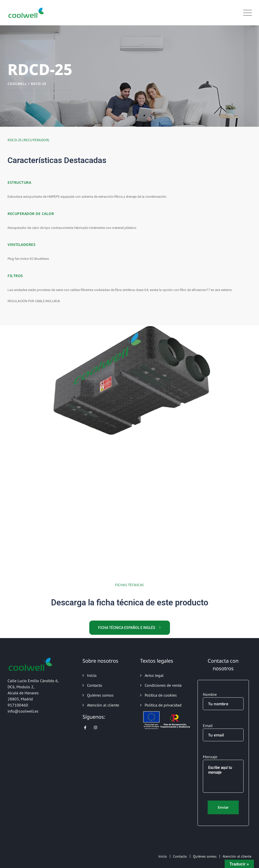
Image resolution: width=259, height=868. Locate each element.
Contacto (95, 685)
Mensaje (223, 773)
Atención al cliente (103, 705)
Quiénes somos (100, 695)
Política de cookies (161, 695)
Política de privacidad (163, 705)
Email (223, 732)
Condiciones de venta (163, 685)
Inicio (92, 675)
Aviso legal (154, 675)
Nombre (223, 701)
